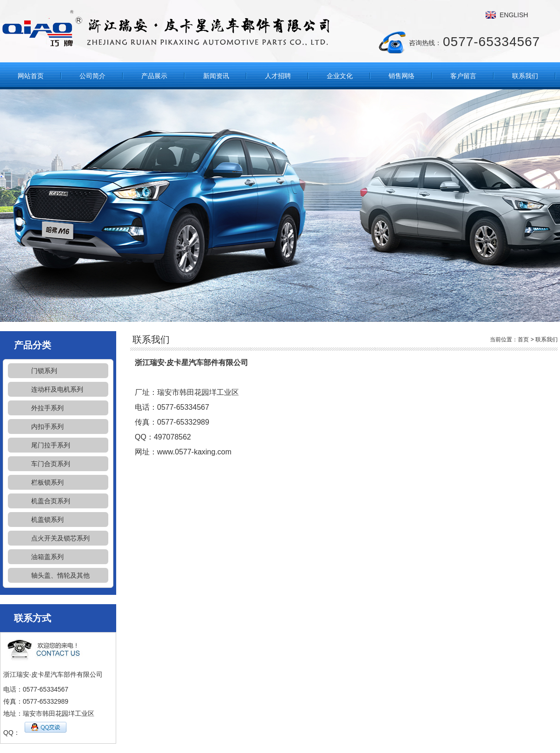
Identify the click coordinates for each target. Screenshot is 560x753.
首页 (523, 340)
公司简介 (92, 76)
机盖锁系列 (47, 520)
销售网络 (402, 76)
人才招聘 (278, 76)
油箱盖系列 (47, 557)
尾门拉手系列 (51, 445)
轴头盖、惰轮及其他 (60, 575)
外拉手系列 (47, 408)
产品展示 (154, 76)
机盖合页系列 (51, 501)
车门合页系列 (51, 464)
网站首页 (31, 76)
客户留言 (463, 76)
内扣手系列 (47, 426)
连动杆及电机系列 (57, 389)
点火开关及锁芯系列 (60, 538)
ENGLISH (514, 15)
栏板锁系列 (47, 482)
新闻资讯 (216, 76)
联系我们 (525, 76)
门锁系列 (44, 371)
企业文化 (340, 76)
